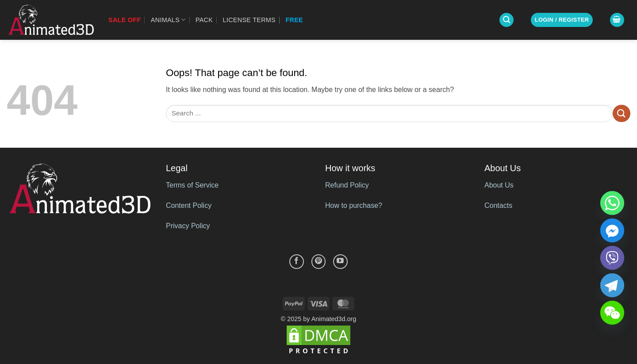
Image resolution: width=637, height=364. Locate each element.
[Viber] (612, 258)
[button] (507, 20)
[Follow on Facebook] (297, 262)
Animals (168, 20)
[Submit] (622, 113)
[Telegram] (612, 285)
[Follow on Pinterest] (319, 262)
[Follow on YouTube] (340, 262)
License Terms (249, 20)
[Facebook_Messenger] (612, 230)
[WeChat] (612, 313)
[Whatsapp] (612, 203)
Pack (204, 20)
